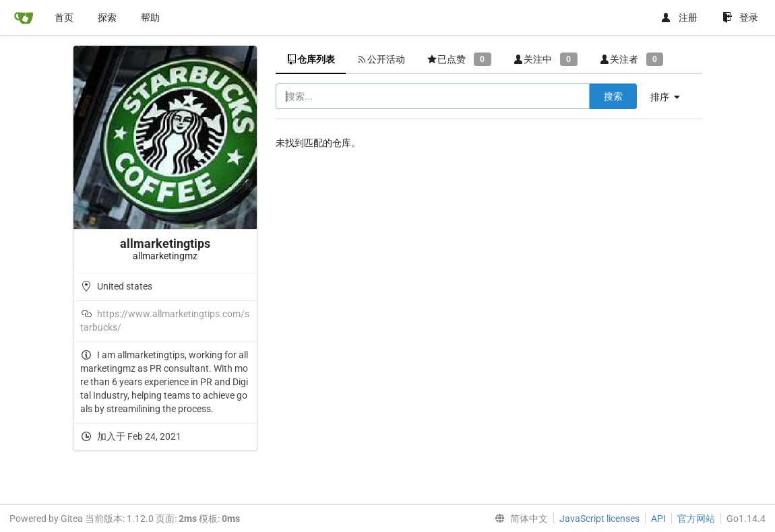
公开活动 (381, 59)
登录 (740, 18)
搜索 (613, 96)
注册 (679, 18)
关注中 (545, 59)
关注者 (631, 59)
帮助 (150, 18)
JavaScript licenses (599, 519)
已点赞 (459, 59)
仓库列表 (311, 59)
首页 (64, 18)
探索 (107, 18)
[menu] (670, 97)
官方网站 (696, 519)
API (658, 519)
